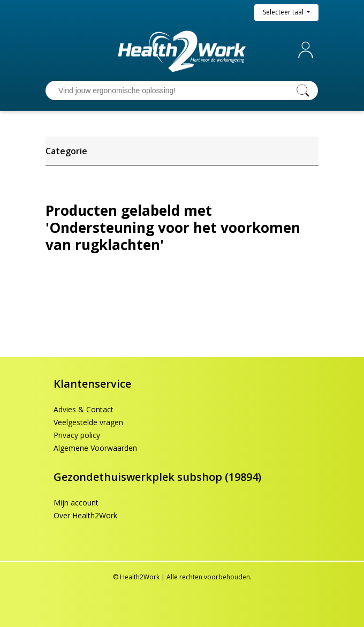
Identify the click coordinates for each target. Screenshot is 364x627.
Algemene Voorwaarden (95, 448)
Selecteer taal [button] (284, 12)
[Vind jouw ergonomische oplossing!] (171, 90)
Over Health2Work (85, 515)
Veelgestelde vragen (88, 422)
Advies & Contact (84, 409)
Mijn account (308, 50)
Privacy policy (77, 435)
